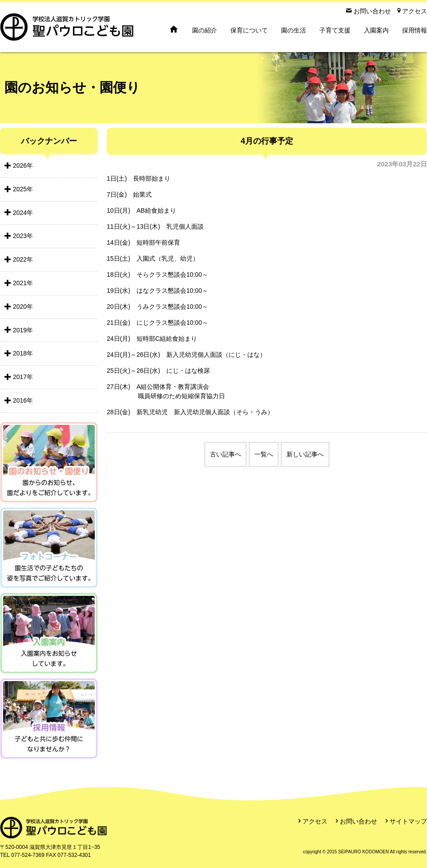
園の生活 (294, 30)
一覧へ (264, 454)
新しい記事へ (305, 454)
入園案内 (376, 30)
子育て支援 (335, 30)
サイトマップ (408, 821)
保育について (249, 30)
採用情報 (415, 30)
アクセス (315, 821)
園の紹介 (205, 30)
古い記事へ (226, 454)
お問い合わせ (359, 821)
